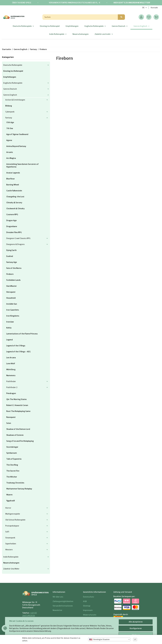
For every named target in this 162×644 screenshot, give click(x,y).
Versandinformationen (63, 606)
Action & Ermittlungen (15, 100)
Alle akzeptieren (136, 622)
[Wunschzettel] (149, 17)
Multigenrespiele (13, 514)
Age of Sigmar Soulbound (17, 134)
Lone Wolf (11, 364)
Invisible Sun (12, 304)
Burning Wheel (13, 185)
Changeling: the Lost (15, 197)
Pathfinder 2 (12, 387)
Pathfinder (11, 381)
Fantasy (9, 118)
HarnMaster (12, 286)
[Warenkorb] (156, 17)
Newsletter (57, 610)
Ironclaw (10, 322)
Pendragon (11, 393)
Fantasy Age (12, 262)
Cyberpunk (10, 112)
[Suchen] (80, 17)
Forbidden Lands (13, 280)
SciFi (7, 532)
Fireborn (10, 274)
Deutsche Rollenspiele (13, 65)
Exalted (10, 256)
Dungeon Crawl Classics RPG (18, 238)
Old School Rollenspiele (15, 520)
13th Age (10, 122)
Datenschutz (89, 597)
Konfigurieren (136, 628)
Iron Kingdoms (13, 316)
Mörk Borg (11, 370)
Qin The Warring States (16, 399)
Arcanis (10, 152)
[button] (141, 17)
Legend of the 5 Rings (16, 346)
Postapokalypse (12, 526)
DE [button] (143, 8)
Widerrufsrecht (90, 615)
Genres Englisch (10, 95)
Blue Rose (10, 179)
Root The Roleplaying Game (18, 411)
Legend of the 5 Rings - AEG (18, 352)
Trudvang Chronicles (15, 483)
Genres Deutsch (10, 89)
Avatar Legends (13, 173)
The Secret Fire (13, 471)
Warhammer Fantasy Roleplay (19, 489)
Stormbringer (12, 447)
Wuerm (9, 495)
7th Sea (10, 128)
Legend (9, 340)
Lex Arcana (11, 358)
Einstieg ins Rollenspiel (13, 71)
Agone (9, 140)
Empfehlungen (10, 77)
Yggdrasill (11, 501)
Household (11, 298)
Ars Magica (11, 158)
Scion (9, 423)
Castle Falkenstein (14, 191)
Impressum (88, 610)
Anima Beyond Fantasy (16, 146)
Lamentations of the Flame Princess (22, 334)
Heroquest (11, 292)
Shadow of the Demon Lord (18, 429)
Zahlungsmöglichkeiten (63, 601)
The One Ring (12, 465)
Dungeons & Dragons (15, 244)
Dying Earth (11, 250)
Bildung (9, 106)
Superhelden (11, 544)
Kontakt (154, 8)
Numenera (11, 375)
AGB (85, 601)
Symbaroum (12, 453)
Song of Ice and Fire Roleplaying (20, 441)
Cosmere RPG (12, 214)
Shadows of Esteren (15, 435)
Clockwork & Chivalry (15, 209)
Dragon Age (11, 220)
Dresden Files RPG (14, 232)
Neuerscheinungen (11, 563)
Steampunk (10, 538)
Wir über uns (58, 597)
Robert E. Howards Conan (17, 405)
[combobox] (109, 639)
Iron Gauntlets (13, 310)
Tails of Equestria (14, 459)
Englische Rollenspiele (13, 83)
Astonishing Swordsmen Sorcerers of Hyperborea (22, 165)
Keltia (9, 328)
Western (9, 550)
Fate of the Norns (14, 268)
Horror (8, 508)
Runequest (11, 417)
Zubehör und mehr (11, 569)
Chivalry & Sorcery (14, 203)
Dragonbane (12, 226)
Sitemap (87, 606)
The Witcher (12, 477)
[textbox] (109, 639)
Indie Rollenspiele (11, 557)
